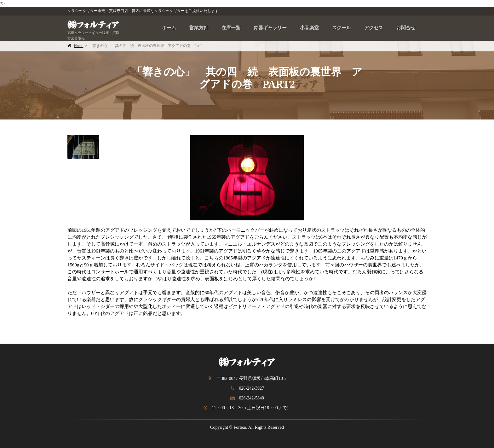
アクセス (374, 28)
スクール (342, 28)
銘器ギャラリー (270, 28)
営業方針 (199, 28)
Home (79, 46)
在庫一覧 (231, 28)
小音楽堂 (309, 28)
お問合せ (406, 28)
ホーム (169, 28)
